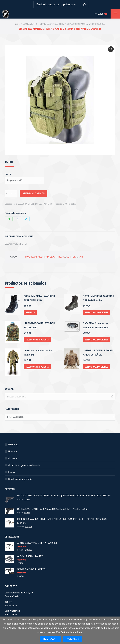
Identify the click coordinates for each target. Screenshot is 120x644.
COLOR (8, 174)
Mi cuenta (13, 445)
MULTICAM (31, 257)
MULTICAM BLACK (47, 257)
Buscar (112, 397)
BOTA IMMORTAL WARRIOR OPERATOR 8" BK (99, 298)
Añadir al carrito (34, 194)
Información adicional (20, 236)
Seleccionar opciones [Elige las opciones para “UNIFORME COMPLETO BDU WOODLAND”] (37, 340)
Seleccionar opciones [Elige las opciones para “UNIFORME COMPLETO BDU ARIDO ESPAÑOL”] (96, 367)
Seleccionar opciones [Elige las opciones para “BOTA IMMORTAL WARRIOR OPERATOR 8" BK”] (96, 312)
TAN (80, 257)
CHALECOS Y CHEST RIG (27, 204)
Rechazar (50, 639)
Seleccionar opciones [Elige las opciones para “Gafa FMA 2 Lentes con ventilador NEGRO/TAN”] (96, 340)
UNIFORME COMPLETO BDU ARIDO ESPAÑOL (99, 353)
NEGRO (62, 257)
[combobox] (60, 417)
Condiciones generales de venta (24, 465)
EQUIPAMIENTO (46, 204)
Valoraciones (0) (16, 244)
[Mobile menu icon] (115, 14)
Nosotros (13, 451)
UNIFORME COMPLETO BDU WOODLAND (39, 325)
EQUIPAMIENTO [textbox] (16, 417)
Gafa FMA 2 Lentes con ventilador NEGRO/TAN (96, 325)
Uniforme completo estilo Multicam (38, 353)
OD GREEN (72, 257)
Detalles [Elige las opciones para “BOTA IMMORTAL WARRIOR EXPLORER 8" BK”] (30, 312)
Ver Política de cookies (69, 632)
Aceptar (73, 639)
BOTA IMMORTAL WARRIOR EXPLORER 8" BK (39, 298)
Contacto (13, 458)
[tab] (60, 235)
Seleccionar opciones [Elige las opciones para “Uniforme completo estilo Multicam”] (37, 367)
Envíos (12, 472)
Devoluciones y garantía (20, 479)
